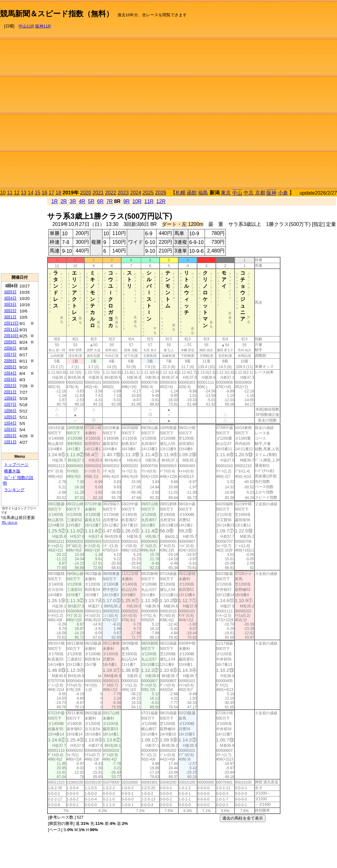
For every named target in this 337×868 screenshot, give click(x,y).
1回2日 (10, 436)
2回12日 (12, 323)
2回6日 (10, 361)
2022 (111, 193)
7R (109, 201)
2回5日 (10, 367)
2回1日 (10, 392)
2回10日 (12, 336)
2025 (148, 193)
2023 (123, 193)
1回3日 (10, 429)
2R (64, 201)
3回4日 (10, 298)
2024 (136, 193)
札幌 (181, 193)
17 (52, 193)
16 (45, 193)
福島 (203, 193)
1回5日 (10, 417)
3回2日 (10, 311)
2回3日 (10, 379)
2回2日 (10, 386)
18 (58, 193)
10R (137, 201)
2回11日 (12, 329)
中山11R (26, 26)
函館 (192, 193)
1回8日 (10, 398)
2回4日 (10, 373)
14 (31, 193)
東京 (226, 193)
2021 (98, 193)
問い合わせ (10, 523)
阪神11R (43, 26)
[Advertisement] (311, 96)
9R (126, 201)
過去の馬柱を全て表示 (243, 818)
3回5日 (10, 292)
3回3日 (10, 304)
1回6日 (10, 411)
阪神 (271, 193)
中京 (249, 193)
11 (10, 193)
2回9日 (10, 342)
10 (3, 193)
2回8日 (10, 348)
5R (91, 201)
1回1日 (10, 442)
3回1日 (10, 317)
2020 (86, 193)
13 (24, 193)
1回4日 (10, 423)
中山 (237, 193)
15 (37, 193)
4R (82, 201)
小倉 (283, 193)
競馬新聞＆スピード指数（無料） (57, 14)
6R (100, 201)
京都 (260, 193)
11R (149, 201)
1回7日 (10, 404)
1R (54, 201)
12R (161, 201)
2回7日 (10, 354)
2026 (161, 193)
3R (73, 201)
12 (17, 193)
